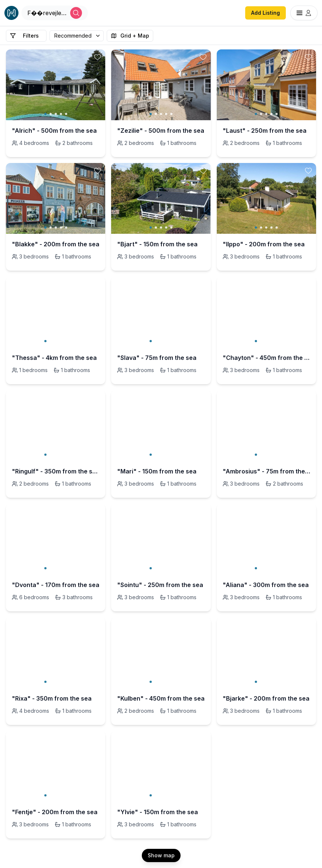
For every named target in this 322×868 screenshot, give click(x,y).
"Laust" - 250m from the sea (265, 131)
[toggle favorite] (97, 57)
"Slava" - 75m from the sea (157, 358)
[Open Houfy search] (55, 13)
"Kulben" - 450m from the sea (161, 698)
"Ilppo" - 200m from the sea (264, 244)
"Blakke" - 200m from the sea (56, 244)
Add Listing (266, 13)
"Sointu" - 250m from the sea (160, 585)
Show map (161, 855)
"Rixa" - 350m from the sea (52, 698)
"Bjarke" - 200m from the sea (266, 698)
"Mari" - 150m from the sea (157, 471)
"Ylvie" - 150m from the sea (157, 812)
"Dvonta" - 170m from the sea (56, 585)
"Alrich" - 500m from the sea (54, 131)
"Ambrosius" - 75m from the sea (266, 471)
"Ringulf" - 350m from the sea (56, 471)
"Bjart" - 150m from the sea (157, 244)
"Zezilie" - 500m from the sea (161, 131)
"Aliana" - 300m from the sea (266, 585)
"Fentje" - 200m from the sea (55, 812)
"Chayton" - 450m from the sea (266, 358)
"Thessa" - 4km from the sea (54, 358)
